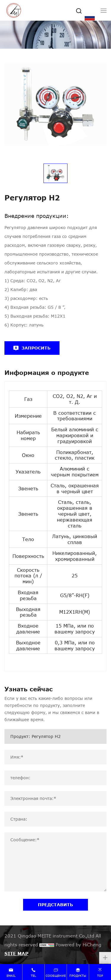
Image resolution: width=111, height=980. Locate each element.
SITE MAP (16, 953)
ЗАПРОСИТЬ (36, 348)
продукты (78, 976)
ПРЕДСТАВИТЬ (55, 905)
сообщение (56, 976)
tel (33, 976)
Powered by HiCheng (78, 945)
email (11, 976)
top (100, 976)
